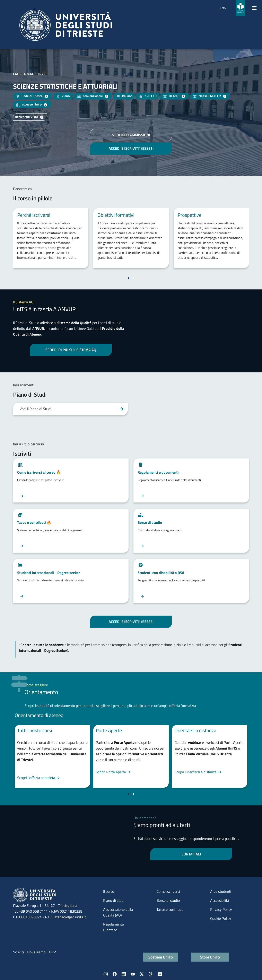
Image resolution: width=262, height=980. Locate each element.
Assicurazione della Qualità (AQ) (118, 912)
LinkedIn (124, 974)
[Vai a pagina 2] (133, 278)
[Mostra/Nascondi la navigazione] (254, 8)
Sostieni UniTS (161, 957)
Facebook (115, 974)
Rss (160, 974)
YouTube (133, 974)
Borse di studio (168, 900)
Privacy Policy (221, 909)
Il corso (109, 891)
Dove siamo (36, 952)
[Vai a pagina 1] (129, 278)
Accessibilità (220, 900)
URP (52, 952)
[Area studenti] (241, 8)
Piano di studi (114, 900)
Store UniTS (210, 957)
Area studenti (221, 891)
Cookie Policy (221, 918)
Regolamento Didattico (114, 927)
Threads (151, 974)
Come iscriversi (168, 891)
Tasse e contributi (170, 909)
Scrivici (19, 952)
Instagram (106, 974)
